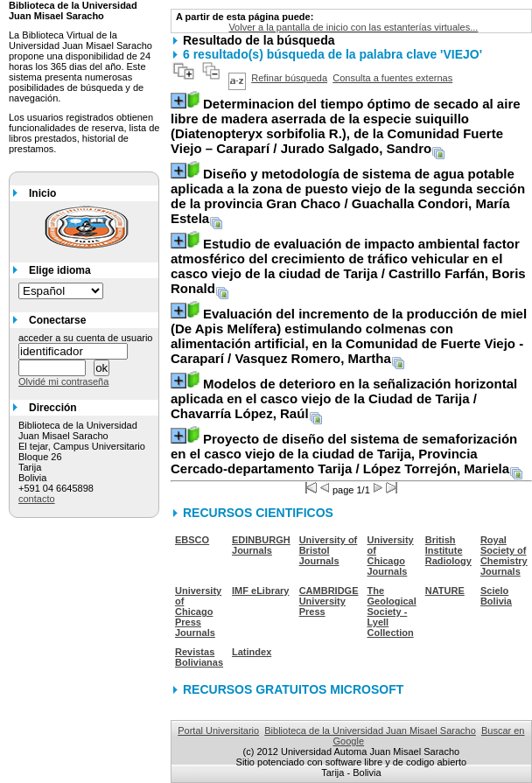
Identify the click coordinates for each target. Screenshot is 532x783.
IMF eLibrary (260, 591)
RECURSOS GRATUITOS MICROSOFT (293, 689)
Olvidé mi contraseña (63, 381)
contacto (37, 499)
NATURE (445, 591)
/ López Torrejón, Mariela (344, 454)
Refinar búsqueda (289, 78)
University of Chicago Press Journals (198, 612)
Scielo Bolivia (496, 596)
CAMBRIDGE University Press (329, 601)
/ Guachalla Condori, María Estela (348, 196)
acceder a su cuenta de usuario (86, 338)
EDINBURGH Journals (261, 545)
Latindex (252, 652)
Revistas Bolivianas (199, 657)
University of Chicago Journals (391, 556)
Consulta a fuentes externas (392, 78)
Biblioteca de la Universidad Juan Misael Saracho (370, 731)
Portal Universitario (218, 731)
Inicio (42, 193)
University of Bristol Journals (329, 550)
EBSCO (192, 540)
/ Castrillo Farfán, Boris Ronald (348, 266)
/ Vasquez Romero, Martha (349, 336)
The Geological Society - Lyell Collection (392, 612)
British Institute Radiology (448, 550)
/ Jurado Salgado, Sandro (346, 126)
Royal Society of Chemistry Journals (504, 556)
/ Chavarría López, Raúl (344, 398)
